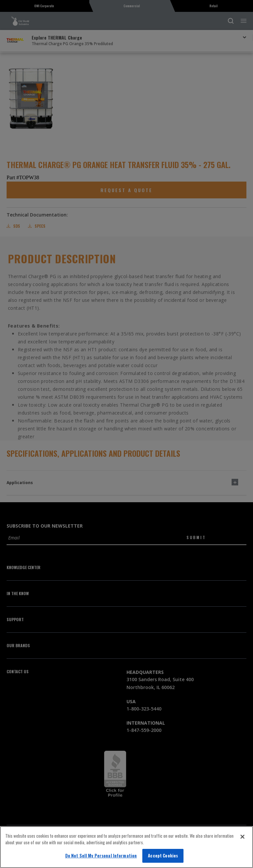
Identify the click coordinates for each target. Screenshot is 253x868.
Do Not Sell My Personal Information (101, 855)
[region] (126, 847)
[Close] (242, 837)
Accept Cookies (163, 855)
